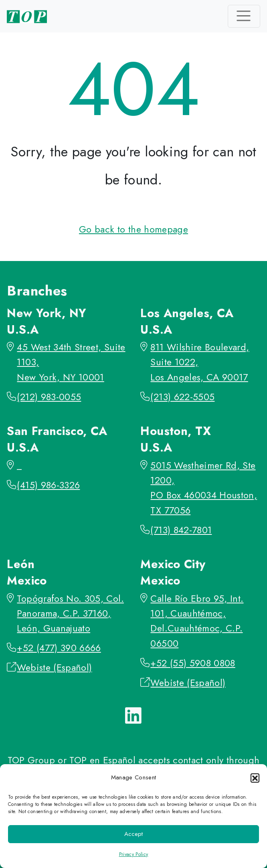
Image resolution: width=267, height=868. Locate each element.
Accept (133, 834)
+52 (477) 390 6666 (59, 648)
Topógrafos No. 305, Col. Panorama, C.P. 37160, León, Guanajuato (70, 614)
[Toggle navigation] (244, 16)
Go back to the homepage (133, 229)
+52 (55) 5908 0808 (193, 663)
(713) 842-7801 (181, 530)
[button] (255, 778)
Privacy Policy (134, 854)
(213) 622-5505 (182, 397)
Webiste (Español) (54, 668)
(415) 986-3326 (48, 485)
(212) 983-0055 (49, 397)
